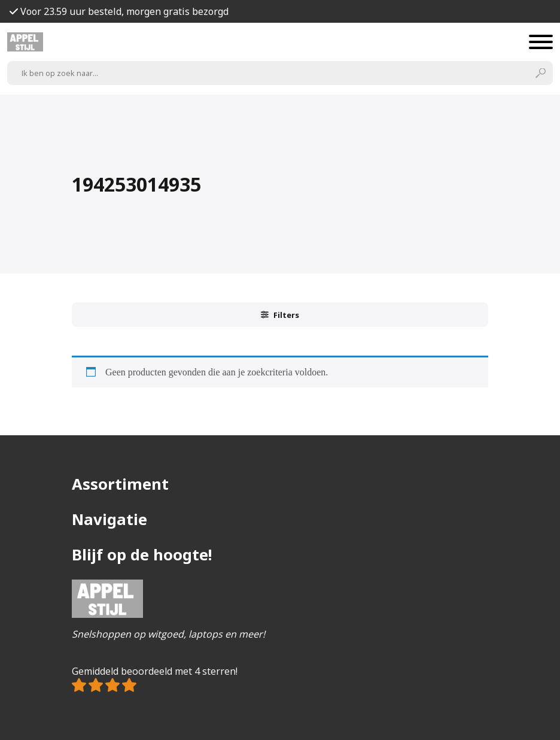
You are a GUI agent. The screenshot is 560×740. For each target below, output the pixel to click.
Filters (280, 315)
